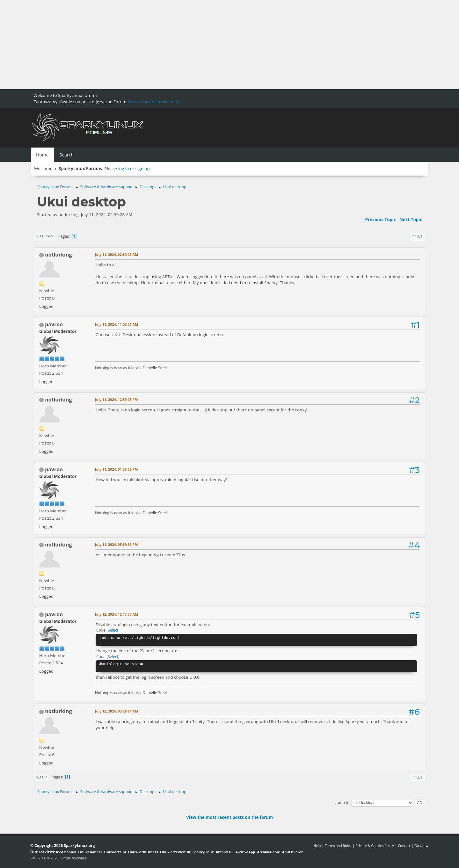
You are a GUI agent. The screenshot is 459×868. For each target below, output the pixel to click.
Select (113, 630)
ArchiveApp (245, 852)
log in (124, 169)
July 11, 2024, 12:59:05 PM (117, 399)
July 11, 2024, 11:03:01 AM (117, 324)
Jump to (343, 803)
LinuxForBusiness (143, 852)
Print (417, 237)
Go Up (41, 777)
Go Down (44, 236)
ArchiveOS (225, 852)
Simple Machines (73, 858)
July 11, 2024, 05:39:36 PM (117, 544)
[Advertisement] (191, 45)
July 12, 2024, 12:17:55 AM (117, 614)
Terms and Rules (338, 846)
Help (317, 846)
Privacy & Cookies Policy (375, 846)
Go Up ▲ (422, 846)
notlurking (58, 255)
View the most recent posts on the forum (229, 817)
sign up (143, 169)
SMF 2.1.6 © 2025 (44, 858)
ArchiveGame (268, 852)
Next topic (411, 220)
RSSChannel (66, 852)
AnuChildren (293, 852)
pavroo (54, 324)
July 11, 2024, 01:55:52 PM (117, 469)
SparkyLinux (203, 852)
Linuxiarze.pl (115, 852)
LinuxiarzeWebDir (175, 852)
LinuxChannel (90, 852)
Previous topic (380, 220)
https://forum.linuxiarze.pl (153, 102)
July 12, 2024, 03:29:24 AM (117, 711)
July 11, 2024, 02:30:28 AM (117, 254)
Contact (404, 846)
